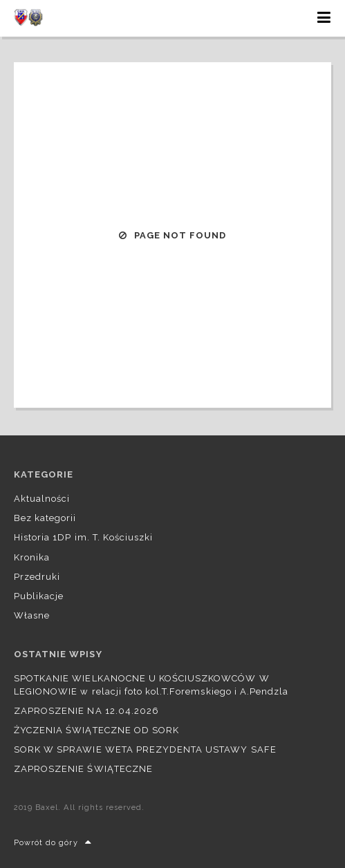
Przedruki (37, 577)
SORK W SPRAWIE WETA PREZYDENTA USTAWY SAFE (145, 749)
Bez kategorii (45, 518)
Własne (32, 615)
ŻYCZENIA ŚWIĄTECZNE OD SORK (96, 730)
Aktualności (42, 499)
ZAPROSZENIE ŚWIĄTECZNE (83, 769)
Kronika (32, 557)
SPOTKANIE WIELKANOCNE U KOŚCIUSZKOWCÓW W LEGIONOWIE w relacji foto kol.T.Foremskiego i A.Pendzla (151, 685)
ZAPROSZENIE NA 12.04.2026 (86, 711)
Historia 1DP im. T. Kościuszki (83, 537)
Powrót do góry (53, 843)
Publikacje (39, 596)
